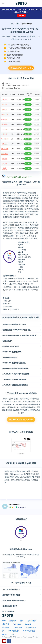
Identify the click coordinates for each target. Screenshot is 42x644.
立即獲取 (21, 15)
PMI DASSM (5, 149)
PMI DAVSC (5, 139)
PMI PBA (5, 129)
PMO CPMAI (5, 169)
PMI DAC (5, 144)
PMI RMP (5, 134)
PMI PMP (5, 99)
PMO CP (5, 159)
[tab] (21, 324)
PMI (18, 24)
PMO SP (5, 164)
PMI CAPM (5, 114)
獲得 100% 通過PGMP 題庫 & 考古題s (21, 69)
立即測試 (37, 99)
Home (12, 24)
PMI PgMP (5, 119)
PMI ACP (5, 104)
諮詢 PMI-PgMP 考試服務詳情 (21, 419)
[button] (21, 324)
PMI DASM (5, 154)
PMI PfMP (5, 124)
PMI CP (5, 109)
